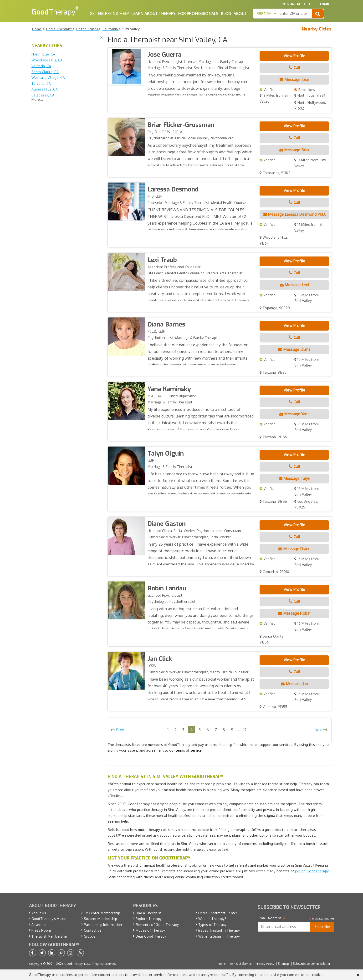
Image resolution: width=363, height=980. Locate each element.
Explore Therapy (149, 919)
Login (325, 4)
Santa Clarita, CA (45, 72)
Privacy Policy (265, 964)
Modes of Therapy (150, 930)
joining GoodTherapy (312, 871)
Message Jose (294, 80)
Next (319, 730)
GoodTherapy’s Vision (49, 919)
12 (245, 730)
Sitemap (283, 964)
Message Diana (294, 349)
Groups (90, 936)
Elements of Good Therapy (157, 925)
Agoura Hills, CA (45, 89)
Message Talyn (294, 478)
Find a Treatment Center (218, 913)
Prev (120, 730)
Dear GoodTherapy (151, 936)
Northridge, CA (43, 54)
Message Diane (294, 549)
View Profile (294, 56)
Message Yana (294, 414)
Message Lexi (294, 285)
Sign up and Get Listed (296, 4)
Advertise (39, 925)
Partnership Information (103, 925)
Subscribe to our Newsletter (312, 964)
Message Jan (294, 684)
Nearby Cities (317, 29)
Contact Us (93, 930)
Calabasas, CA (43, 95)
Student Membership (100, 919)
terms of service (189, 750)
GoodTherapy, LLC (77, 964)
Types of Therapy (212, 925)
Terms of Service (241, 964)
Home (222, 964)
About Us (39, 913)
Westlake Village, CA (48, 78)
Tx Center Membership (102, 913)
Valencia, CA (41, 66)
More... (37, 99)
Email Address (272, 918)
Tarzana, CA (41, 83)
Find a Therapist (148, 913)
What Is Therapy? (212, 919)
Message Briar (294, 150)
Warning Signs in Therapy (219, 936)
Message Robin (294, 613)
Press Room (41, 930)
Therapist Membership (49, 936)
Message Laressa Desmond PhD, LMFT (294, 219)
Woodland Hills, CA (47, 60)
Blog (226, 14)
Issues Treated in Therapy (219, 930)
